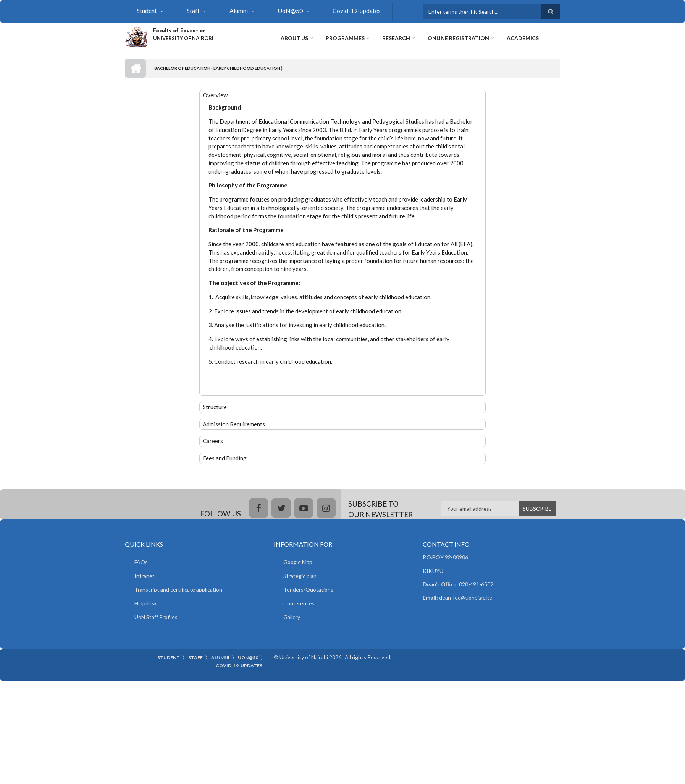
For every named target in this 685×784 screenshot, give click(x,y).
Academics (523, 38)
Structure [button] (215, 407)
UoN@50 (290, 10)
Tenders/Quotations (308, 590)
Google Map (298, 562)
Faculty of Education (179, 31)
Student (147, 10)
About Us (294, 38)
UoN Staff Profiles (156, 617)
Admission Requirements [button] (234, 424)
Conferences (299, 603)
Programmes (345, 38)
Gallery (292, 617)
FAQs (141, 562)
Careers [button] (213, 441)
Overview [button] (215, 95)
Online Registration (458, 38)
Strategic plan (300, 576)
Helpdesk (146, 603)
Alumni (239, 10)
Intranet (145, 576)
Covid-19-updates (357, 10)
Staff (193, 10)
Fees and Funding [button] (225, 458)
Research (396, 38)
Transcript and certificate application (178, 590)
